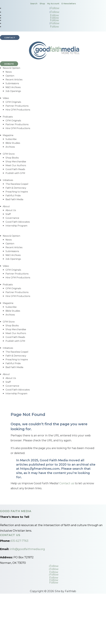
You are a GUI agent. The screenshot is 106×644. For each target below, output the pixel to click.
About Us (11, 210)
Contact (10, 37)
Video (6, 98)
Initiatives (8, 180)
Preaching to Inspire (17, 192)
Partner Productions (17, 106)
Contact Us (10, 535)
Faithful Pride (13, 196)
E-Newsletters (69, 4)
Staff (8, 214)
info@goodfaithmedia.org (27, 549)
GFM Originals (13, 102)
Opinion (10, 76)
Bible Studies (13, 143)
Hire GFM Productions (18, 110)
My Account (53, 4)
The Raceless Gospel (17, 184)
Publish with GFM (15, 173)
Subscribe (11, 139)
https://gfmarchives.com (40, 469)
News (9, 72)
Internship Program (16, 226)
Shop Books (12, 158)
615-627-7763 (20, 541)
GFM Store (9, 154)
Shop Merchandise (16, 162)
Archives (10, 147)
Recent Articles (14, 80)
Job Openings (13, 91)
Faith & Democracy (16, 188)
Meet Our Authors (16, 165)
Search (34, 4)
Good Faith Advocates (18, 222)
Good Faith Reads (15, 169)
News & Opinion (11, 68)
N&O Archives (13, 87)
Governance (12, 218)
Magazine (8, 135)
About (6, 206)
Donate (9, 64)
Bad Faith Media (14, 199)
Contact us (67, 483)
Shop (42, 4)
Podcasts (8, 117)
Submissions (12, 83)
